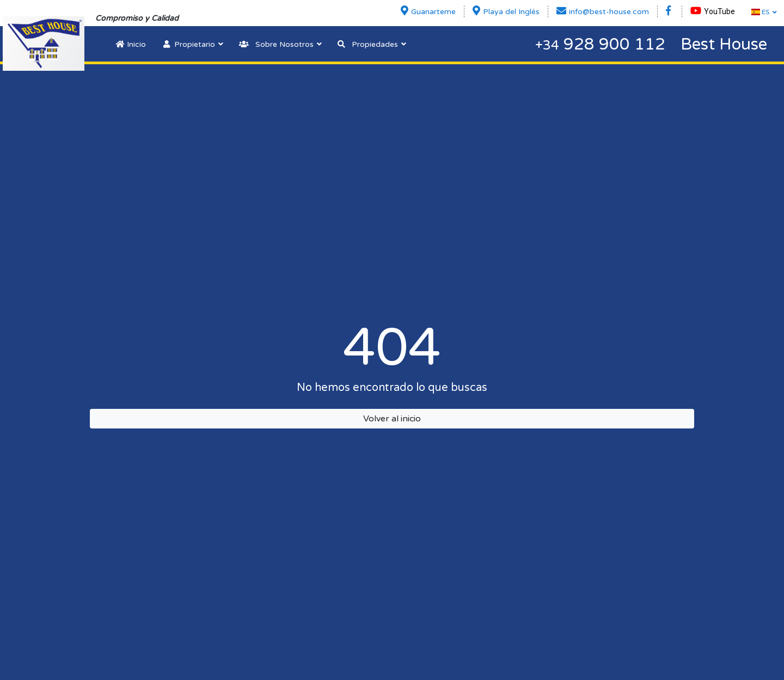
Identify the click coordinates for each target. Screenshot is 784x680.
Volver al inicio (392, 419)
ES (760, 12)
